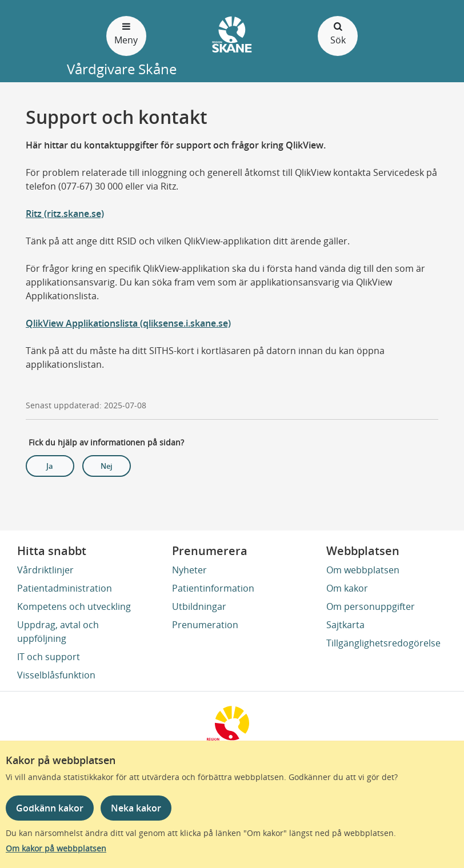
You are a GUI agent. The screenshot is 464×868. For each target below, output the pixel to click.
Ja (50, 466)
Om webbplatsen (363, 570)
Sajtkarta (345, 625)
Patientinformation (213, 588)
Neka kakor (136, 808)
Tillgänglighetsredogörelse (383, 643)
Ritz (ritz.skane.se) (65, 214)
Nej (107, 466)
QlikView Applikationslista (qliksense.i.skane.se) (128, 323)
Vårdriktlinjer (45, 570)
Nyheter (189, 570)
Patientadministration (65, 588)
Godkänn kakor (50, 808)
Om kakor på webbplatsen (56, 848)
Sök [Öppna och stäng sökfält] (338, 33)
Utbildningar (199, 606)
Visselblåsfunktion (56, 675)
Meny (126, 33)
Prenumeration (205, 625)
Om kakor (347, 588)
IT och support (49, 657)
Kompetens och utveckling (74, 606)
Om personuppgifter (371, 606)
